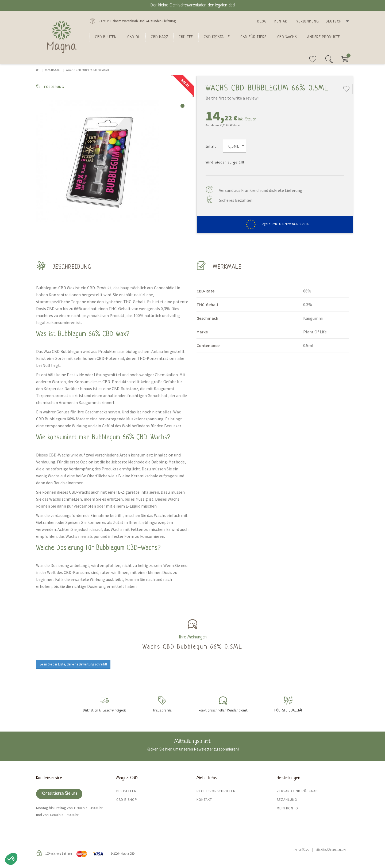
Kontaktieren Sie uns (59, 794)
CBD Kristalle (217, 37)
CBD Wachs (287, 37)
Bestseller (126, 791)
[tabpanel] (112, 161)
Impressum (301, 850)
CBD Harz (159, 37)
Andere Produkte (324, 37)
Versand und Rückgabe (298, 791)
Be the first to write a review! (232, 98)
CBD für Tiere (253, 37)
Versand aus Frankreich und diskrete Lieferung (261, 190)
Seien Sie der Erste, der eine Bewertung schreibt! (73, 664)
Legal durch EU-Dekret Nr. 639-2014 (275, 224)
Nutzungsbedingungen (331, 850)
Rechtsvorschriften (216, 791)
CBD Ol (134, 37)
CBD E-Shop (127, 800)
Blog (262, 22)
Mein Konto (287, 808)
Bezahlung (287, 800)
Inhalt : (212, 147)
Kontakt (282, 22)
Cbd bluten (106, 37)
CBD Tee (186, 37)
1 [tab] (182, 106)
